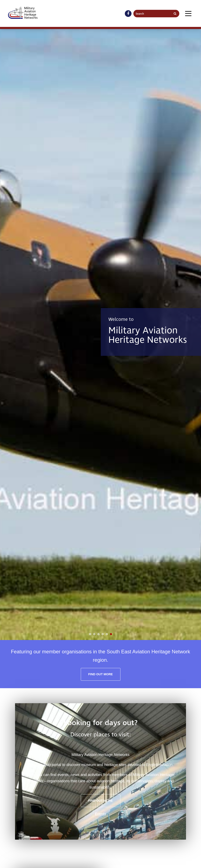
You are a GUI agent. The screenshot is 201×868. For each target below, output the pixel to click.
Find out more (101, 674)
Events (100, 814)
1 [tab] (90, 634)
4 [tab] (103, 634)
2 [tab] (94, 634)
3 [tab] (99, 634)
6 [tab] (111, 634)
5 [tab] (107, 634)
